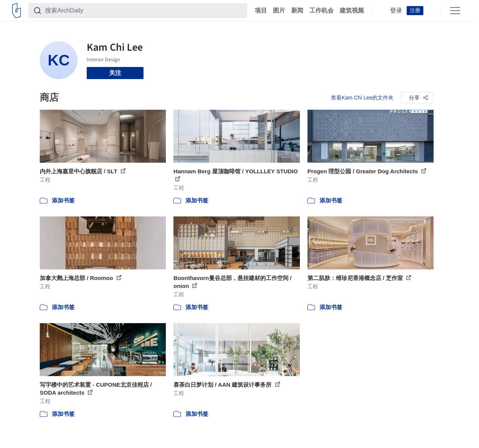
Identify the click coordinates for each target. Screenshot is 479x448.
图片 (279, 11)
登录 (396, 11)
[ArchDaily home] (16, 11)
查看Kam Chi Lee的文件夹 (362, 98)
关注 (115, 73)
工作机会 (321, 11)
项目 (261, 11)
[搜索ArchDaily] (144, 11)
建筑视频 (352, 11)
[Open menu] (455, 11)
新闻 (297, 11)
